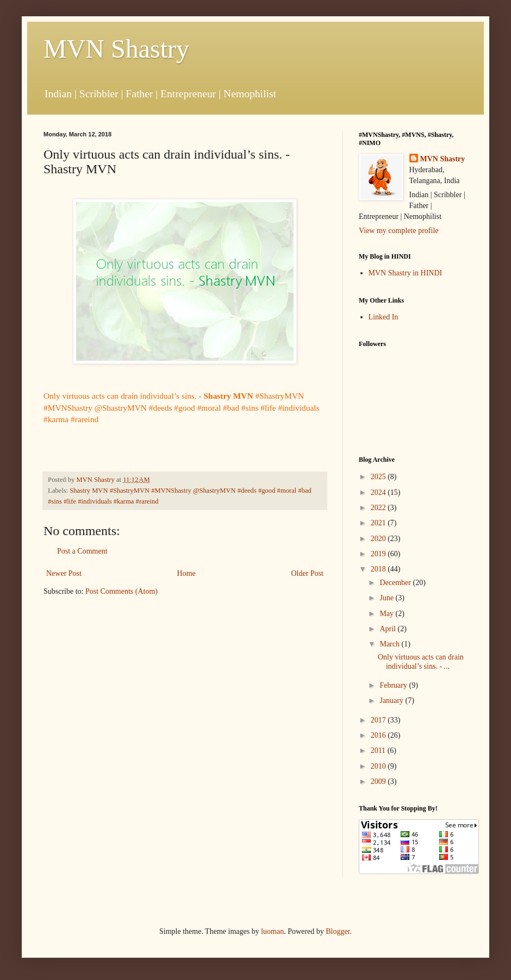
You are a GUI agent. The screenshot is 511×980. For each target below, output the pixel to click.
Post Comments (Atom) (121, 591)
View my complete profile (399, 231)
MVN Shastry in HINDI (406, 273)
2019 (379, 554)
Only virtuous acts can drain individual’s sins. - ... (421, 662)
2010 (379, 766)
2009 (379, 781)
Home (186, 573)
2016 (379, 735)
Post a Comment (82, 551)
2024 (379, 492)
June (387, 598)
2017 (379, 720)
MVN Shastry (116, 49)
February (394, 685)
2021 (379, 523)
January (392, 701)
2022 (379, 508)
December (396, 583)
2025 (379, 477)
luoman (272, 931)
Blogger (338, 931)
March (390, 644)
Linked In (384, 317)
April (388, 629)
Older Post (308, 573)
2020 (379, 539)
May (387, 614)
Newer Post (64, 573)
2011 (379, 750)
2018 (379, 569)
